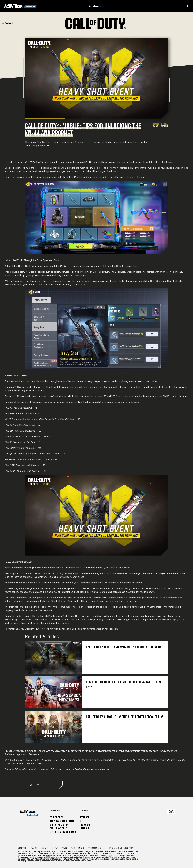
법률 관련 (22, 848)
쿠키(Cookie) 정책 (77, 848)
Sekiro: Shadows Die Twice (63, 832)
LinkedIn (84, 828)
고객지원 (33, 848)
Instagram (85, 825)
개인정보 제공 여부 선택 (118, 848)
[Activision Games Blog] (20, 6)
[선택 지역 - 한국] (171, 812)
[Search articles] (187, 6)
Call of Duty (56, 818)
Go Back (8, 23)
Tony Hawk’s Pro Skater (62, 821)
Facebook (85, 818)
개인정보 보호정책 (59, 848)
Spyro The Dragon (59, 825)
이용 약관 (44, 848)
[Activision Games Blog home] (29, 813)
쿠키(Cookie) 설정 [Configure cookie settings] (95, 848)
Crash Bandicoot (58, 828)
